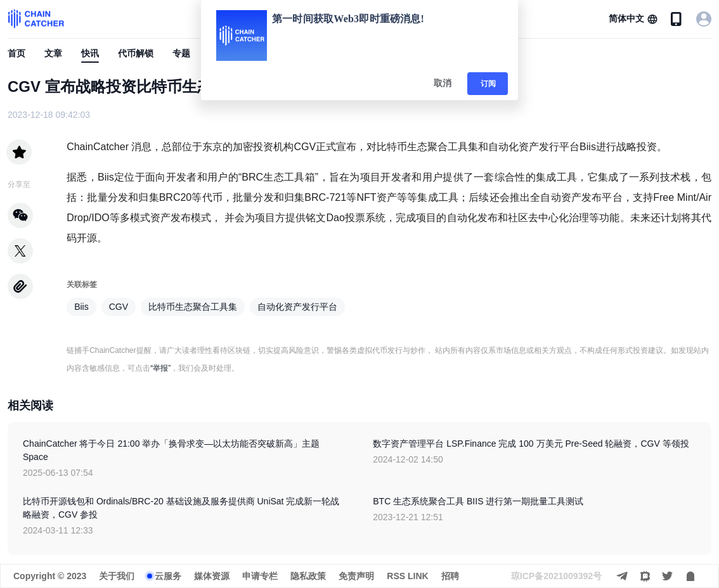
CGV (119, 307)
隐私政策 (308, 576)
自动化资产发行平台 (297, 307)
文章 (53, 53)
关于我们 (117, 576)
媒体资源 (212, 576)
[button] (633, 19)
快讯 (90, 53)
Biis (81, 307)
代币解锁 (136, 53)
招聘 (450, 576)
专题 (181, 53)
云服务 (168, 576)
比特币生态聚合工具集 (193, 307)
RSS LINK (407, 576)
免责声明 (356, 576)
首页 (16, 53)
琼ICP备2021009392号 (556, 576)
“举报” (160, 368)
